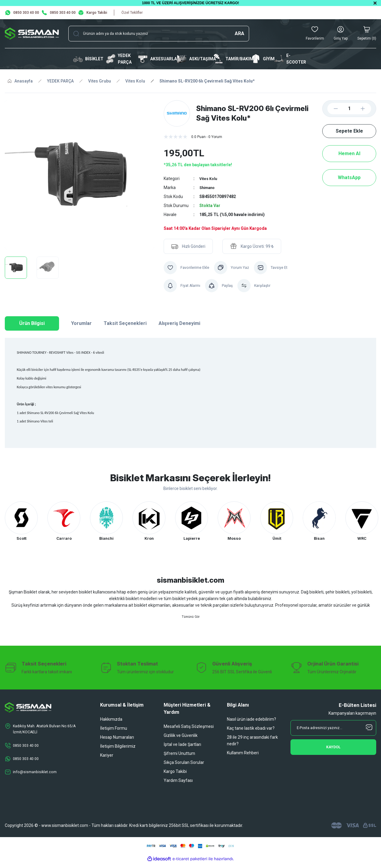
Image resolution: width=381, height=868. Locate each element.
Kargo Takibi (175, 776)
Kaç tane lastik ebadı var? (251, 733)
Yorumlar (81, 323)
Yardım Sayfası (178, 785)
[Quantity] (349, 109)
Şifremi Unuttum (179, 758)
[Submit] (333, 752)
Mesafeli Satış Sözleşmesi (189, 731)
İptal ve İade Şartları (182, 749)
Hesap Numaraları (117, 742)
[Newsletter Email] (333, 733)
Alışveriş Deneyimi (179, 323)
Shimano (208, 188)
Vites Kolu (209, 179)
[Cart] (367, 34)
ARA (240, 33)
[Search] (159, 34)
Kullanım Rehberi (243, 758)
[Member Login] (341, 34)
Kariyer (107, 760)
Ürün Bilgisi (32, 323)
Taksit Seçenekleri (125, 323)
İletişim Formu (114, 733)
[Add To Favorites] (188, 268)
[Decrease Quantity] (331, 109)
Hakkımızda (111, 724)
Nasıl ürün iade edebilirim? (252, 724)
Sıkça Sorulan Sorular (184, 767)
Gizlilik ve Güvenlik (181, 740)
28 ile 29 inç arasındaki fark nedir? (252, 745)
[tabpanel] (21, 522)
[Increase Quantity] (368, 109)
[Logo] (32, 34)
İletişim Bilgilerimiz (118, 751)
